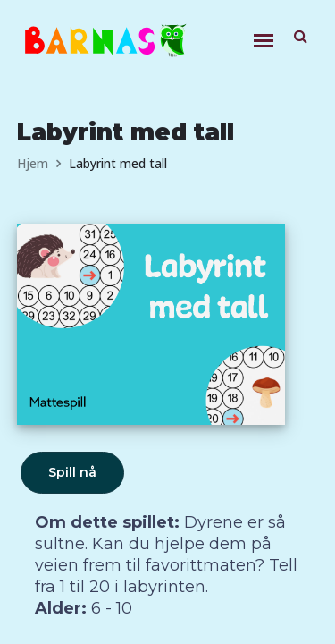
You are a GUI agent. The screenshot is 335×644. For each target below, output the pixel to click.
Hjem (33, 163)
